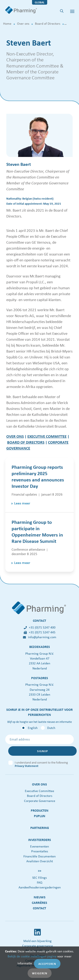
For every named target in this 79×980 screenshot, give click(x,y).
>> (40, 871)
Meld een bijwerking (37, 941)
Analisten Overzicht (40, 861)
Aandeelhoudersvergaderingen (40, 887)
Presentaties (40, 851)
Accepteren (47, 964)
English (33, 728)
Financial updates (24, 494)
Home (7, 24)
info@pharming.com (40, 637)
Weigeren (40, 973)
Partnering (40, 828)
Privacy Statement (27, 766)
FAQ (40, 882)
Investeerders (40, 840)
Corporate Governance (40, 801)
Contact (39, 908)
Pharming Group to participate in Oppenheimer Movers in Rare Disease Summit (37, 531)
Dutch (51, 728)
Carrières (39, 903)
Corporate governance (37, 946)
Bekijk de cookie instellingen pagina (32, 956)
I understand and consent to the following (41, 763)
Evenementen (39, 846)
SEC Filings (39, 878)
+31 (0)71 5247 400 (40, 627)
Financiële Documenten (39, 856)
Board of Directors (48, 24)
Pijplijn (40, 816)
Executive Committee (39, 791)
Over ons (23, 24)
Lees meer (22, 503)
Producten (40, 810)
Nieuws (40, 897)
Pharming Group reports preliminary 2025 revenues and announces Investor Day (38, 476)
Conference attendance (28, 549)
